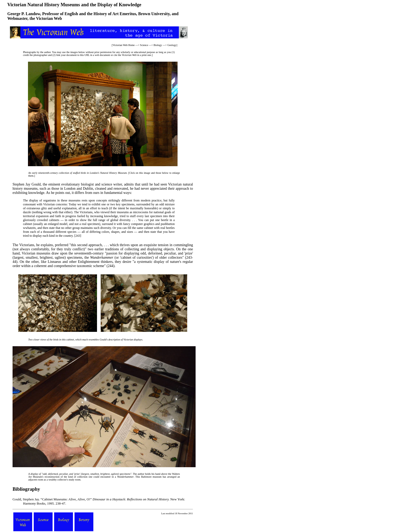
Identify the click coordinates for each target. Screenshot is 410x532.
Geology (172, 45)
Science (144, 45)
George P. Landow (24, 14)
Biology (158, 45)
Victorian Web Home (124, 45)
